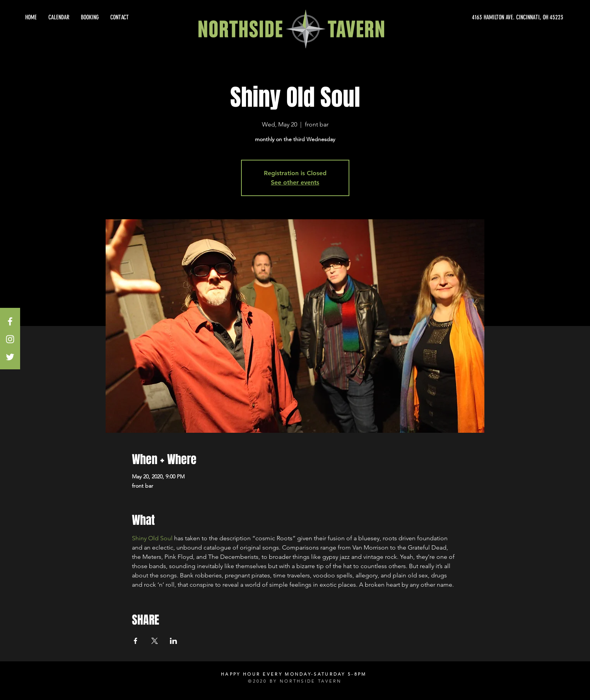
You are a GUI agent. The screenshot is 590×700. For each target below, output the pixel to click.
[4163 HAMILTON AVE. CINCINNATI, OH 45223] (493, 17)
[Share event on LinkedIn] (174, 641)
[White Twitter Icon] (10, 357)
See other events (295, 182)
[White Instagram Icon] (10, 339)
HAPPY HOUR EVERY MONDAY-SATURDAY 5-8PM (294, 674)
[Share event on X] (155, 641)
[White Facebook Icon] (10, 321)
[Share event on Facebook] (136, 641)
